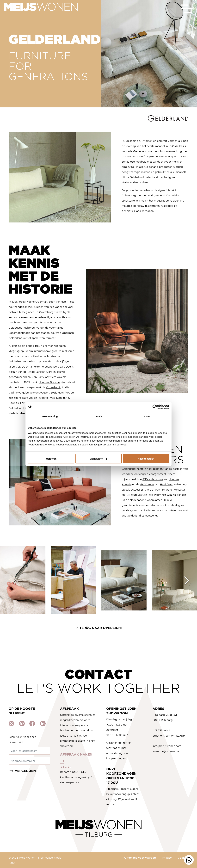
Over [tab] (147, 416)
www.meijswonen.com (167, 751)
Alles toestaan (146, 459)
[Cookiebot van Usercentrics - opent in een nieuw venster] (155, 407)
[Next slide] (187, 580)
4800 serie (147, 484)
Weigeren (51, 459)
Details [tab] (98, 416)
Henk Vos (64, 393)
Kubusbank (53, 387)
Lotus (182, 490)
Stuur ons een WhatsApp (169, 736)
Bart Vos (28, 398)
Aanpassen (99, 459)
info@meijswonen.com (167, 746)
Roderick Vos (46, 398)
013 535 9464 (161, 730)
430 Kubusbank (153, 479)
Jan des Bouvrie (49, 382)
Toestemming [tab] (50, 416)
